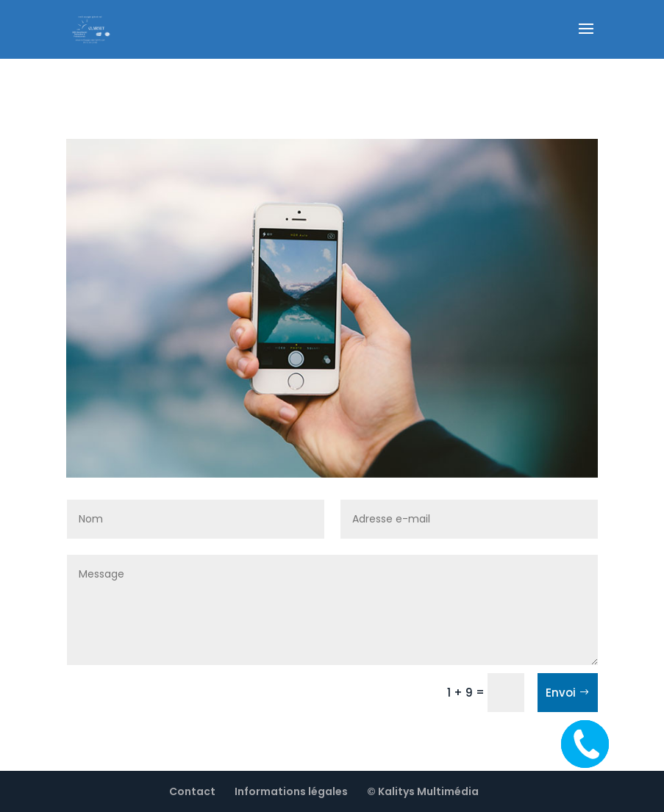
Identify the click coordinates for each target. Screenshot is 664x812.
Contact (192, 791)
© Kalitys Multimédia (423, 791)
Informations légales (291, 791)
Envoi (561, 693)
